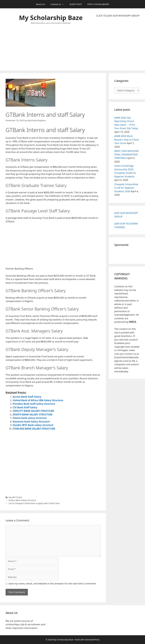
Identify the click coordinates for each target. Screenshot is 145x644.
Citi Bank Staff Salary (25, 407)
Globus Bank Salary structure (22, 500)
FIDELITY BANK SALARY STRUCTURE (33, 411)
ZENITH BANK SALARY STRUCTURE (33, 414)
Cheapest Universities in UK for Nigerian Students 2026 (126, 188)
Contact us (59, 4)
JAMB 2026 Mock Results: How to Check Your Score (127, 140)
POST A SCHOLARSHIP (98, 4)
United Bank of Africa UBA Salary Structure (38, 400)
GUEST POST (76, 4)
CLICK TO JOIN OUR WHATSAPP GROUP (118, 16)
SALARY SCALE (15, 497)
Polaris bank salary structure (30, 418)
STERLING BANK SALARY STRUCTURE (34, 429)
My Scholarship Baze (51, 18)
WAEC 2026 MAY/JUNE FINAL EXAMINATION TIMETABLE (127, 154)
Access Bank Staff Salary (27, 397)
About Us (40, 4)
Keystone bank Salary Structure (31, 422)
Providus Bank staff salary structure (34, 404)
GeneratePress (92, 640)
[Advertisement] (118, 44)
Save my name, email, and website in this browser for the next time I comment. (53, 583)
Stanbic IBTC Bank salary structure (33, 425)
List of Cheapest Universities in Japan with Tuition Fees (34, 503)
